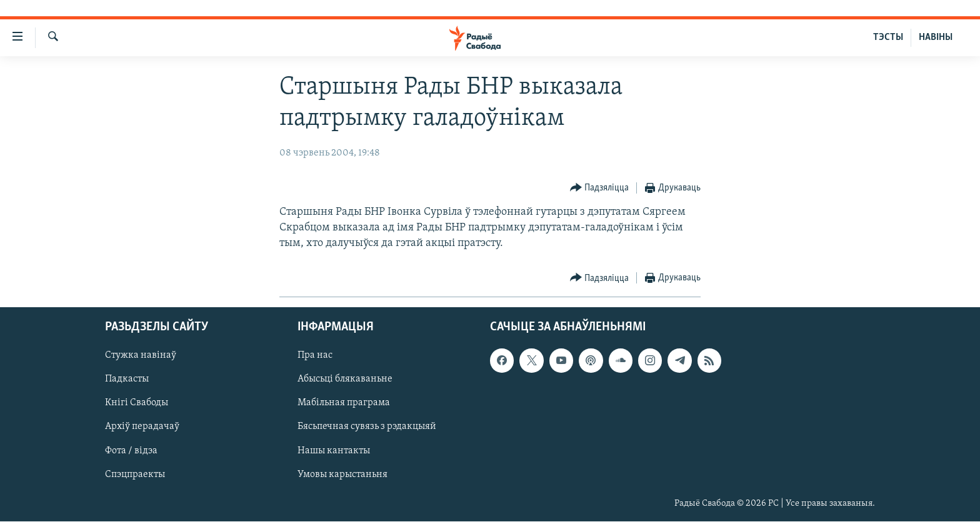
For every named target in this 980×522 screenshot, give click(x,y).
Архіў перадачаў (142, 427)
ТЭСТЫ (888, 37)
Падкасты (127, 380)
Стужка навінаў (141, 356)
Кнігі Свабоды (137, 403)
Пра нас (315, 356)
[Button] (600, 188)
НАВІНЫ (936, 37)
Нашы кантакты (334, 451)
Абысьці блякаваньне (345, 380)
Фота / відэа (131, 451)
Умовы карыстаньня (342, 475)
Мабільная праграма (344, 403)
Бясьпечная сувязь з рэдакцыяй (367, 427)
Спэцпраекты (135, 475)
